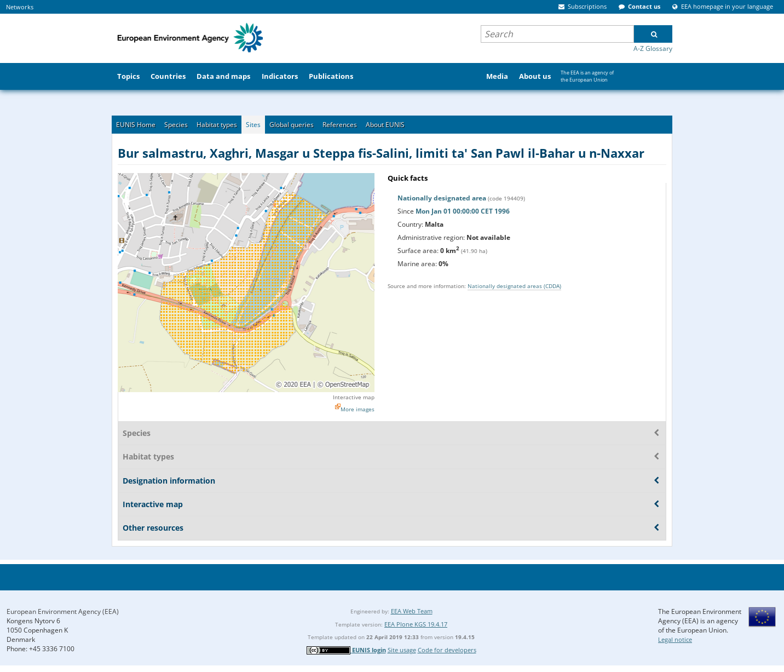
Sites (253, 125)
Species (176, 125)
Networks (20, 7)
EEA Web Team (412, 611)
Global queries (292, 125)
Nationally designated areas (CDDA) (514, 286)
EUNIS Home (136, 125)
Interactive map (354, 397)
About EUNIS (385, 125)
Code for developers (447, 650)
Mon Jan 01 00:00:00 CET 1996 (463, 211)
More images (358, 409)
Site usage (402, 650)
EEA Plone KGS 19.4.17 (416, 624)
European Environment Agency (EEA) (63, 611)
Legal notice (675, 639)
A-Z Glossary (653, 48)
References (340, 125)
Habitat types (217, 125)
